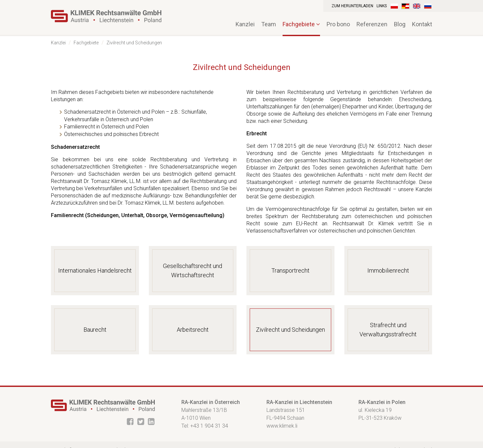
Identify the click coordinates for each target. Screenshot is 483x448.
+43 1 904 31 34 (209, 426)
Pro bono (338, 24)
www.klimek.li (282, 426)
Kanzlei (58, 43)
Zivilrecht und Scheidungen (134, 43)
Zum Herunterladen (352, 6)
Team (269, 24)
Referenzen (372, 24)
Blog (400, 24)
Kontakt (422, 24)
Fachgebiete (301, 24)
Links (382, 6)
